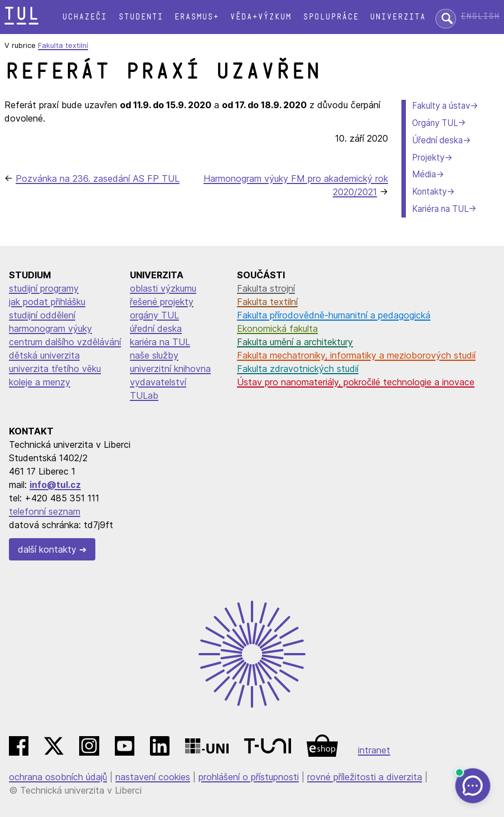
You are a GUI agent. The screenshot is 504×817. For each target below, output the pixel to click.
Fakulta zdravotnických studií (298, 369)
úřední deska (156, 328)
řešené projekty (162, 302)
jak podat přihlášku (47, 302)
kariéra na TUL (160, 342)
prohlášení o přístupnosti (249, 777)
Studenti (140, 17)
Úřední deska (437, 140)
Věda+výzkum (260, 17)
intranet (374, 750)
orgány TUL (154, 315)
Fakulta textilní (63, 45)
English (480, 16)
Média (424, 174)
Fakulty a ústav (441, 106)
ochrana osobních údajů (58, 777)
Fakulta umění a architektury (295, 342)
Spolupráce (331, 17)
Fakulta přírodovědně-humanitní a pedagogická (334, 315)
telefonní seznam (45, 511)
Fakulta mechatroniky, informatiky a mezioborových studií (356, 355)
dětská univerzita (44, 355)
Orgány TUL (435, 123)
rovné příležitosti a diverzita (365, 777)
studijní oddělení (42, 315)
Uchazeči (84, 17)
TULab (144, 395)
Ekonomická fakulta (277, 328)
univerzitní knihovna (170, 369)
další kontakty (47, 549)
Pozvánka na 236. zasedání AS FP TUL (98, 178)
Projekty (428, 158)
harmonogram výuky (50, 328)
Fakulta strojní (266, 288)
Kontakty (429, 192)
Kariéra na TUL (440, 209)
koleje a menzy (40, 382)
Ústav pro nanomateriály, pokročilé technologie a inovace (356, 382)
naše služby (154, 355)
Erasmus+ (196, 17)
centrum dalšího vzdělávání (65, 342)
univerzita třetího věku (55, 369)
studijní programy (44, 288)
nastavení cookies (153, 777)
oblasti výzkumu (163, 288)
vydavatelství (158, 382)
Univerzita (398, 17)
